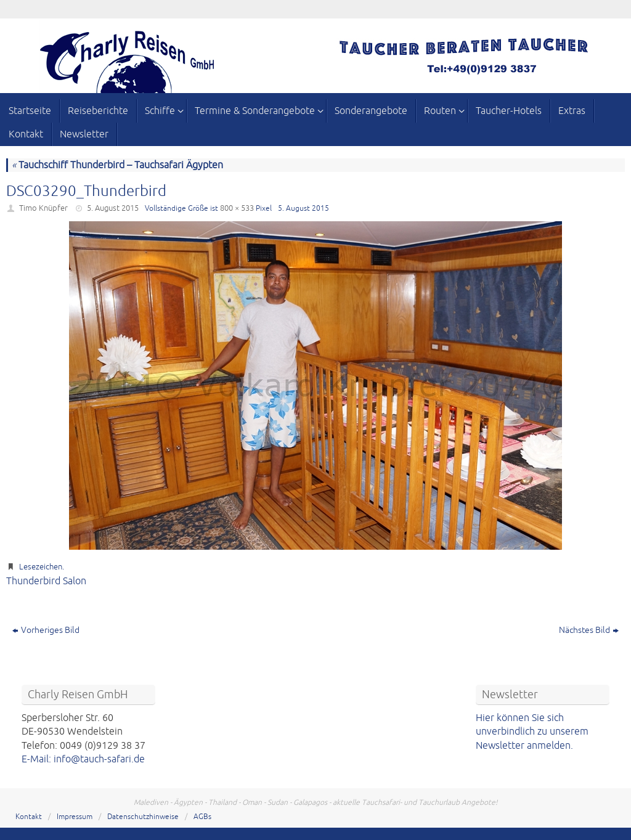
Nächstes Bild (589, 630)
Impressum (75, 817)
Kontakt (29, 817)
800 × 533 (237, 208)
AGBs (202, 817)
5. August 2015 (113, 208)
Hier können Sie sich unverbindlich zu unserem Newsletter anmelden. (532, 732)
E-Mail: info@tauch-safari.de (83, 759)
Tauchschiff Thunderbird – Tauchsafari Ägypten (117, 165)
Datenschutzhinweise (143, 817)
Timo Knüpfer (43, 208)
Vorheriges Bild (46, 630)
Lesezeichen (41, 567)
